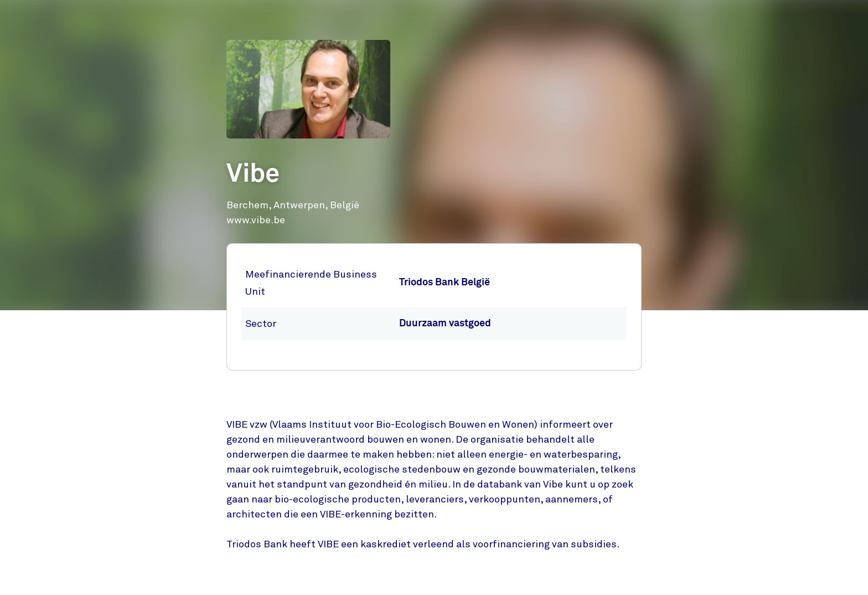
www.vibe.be (256, 220)
